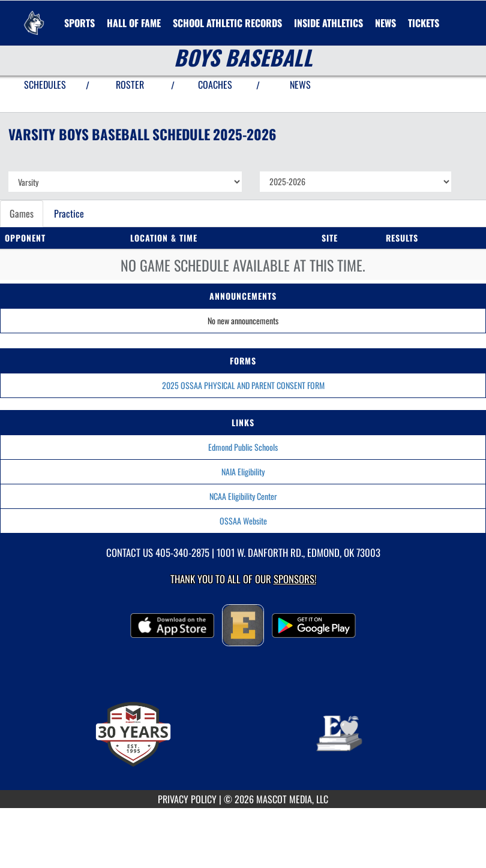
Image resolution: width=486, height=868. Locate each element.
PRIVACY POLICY (187, 799)
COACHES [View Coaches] (215, 85)
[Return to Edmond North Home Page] (34, 16)
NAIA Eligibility (243, 471)
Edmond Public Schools (243, 447)
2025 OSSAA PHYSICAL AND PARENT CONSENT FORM (243, 385)
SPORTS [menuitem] (79, 23)
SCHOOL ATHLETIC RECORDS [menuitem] (227, 23)
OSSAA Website (243, 521)
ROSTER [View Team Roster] (130, 85)
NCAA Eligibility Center (243, 496)
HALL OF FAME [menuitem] (134, 23)
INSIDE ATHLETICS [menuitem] (328, 23)
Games (22, 213)
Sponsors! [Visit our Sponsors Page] (295, 579)
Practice (69, 213)
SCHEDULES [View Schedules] (45, 85)
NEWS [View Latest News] (300, 85)
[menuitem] (385, 23)
